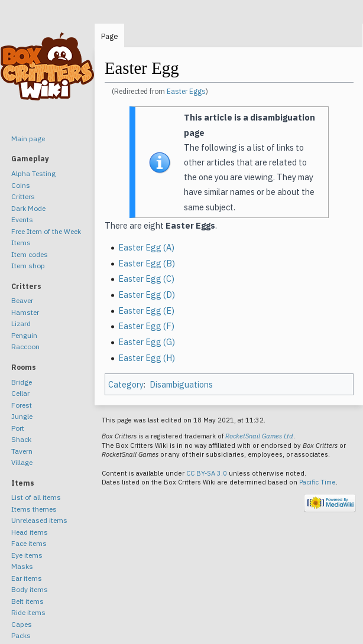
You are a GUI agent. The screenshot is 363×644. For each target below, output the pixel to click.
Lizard (21, 323)
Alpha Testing (33, 173)
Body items (30, 589)
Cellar (20, 393)
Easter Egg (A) (146, 247)
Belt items (27, 601)
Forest (22, 405)
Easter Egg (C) (146, 279)
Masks (22, 566)
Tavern (22, 451)
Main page (28, 139)
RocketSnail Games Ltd (259, 436)
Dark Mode (28, 208)
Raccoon (25, 347)
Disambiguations (181, 384)
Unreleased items (39, 520)
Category (126, 384)
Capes (22, 624)
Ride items (28, 612)
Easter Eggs (186, 91)
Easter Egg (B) (147, 263)
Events (22, 219)
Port (18, 428)
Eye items (27, 555)
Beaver (22, 300)
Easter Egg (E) (146, 310)
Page (110, 36)
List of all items (36, 497)
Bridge (22, 382)
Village (22, 462)
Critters (23, 196)
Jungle (22, 416)
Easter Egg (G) (147, 342)
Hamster (25, 312)
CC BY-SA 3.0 (207, 473)
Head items (30, 532)
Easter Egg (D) (147, 295)
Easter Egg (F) (146, 326)
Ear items (27, 578)
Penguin (24, 335)
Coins (21, 185)
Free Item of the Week (46, 231)
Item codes (30, 254)
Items (21, 243)
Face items (29, 543)
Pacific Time (317, 482)
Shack (21, 439)
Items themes (34, 509)
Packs (21, 635)
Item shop (28, 266)
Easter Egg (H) (147, 358)
